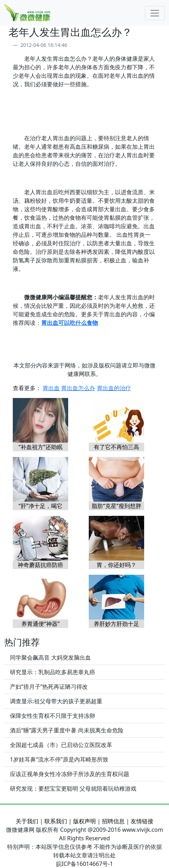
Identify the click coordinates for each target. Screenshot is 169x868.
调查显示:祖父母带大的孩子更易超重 (56, 701)
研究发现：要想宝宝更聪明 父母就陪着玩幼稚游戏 (73, 788)
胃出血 (51, 388)
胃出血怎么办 (78, 388)
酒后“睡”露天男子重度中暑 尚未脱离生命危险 (67, 730)
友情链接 (142, 821)
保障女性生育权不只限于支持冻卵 (53, 716)
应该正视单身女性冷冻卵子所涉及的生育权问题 (70, 774)
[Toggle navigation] (155, 13)
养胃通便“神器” (40, 624)
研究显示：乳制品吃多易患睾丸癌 (53, 672)
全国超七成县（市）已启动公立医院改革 (61, 745)
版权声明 (84, 821)
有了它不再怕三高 (116, 447)
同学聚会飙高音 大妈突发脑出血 (50, 657)
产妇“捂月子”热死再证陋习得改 (49, 687)
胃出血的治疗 (114, 388)
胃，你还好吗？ (116, 565)
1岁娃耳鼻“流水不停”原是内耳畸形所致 (59, 759)
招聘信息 (113, 821)
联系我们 (56, 821)
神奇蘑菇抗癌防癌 (40, 565)
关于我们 (27, 821)
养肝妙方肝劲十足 (116, 624)
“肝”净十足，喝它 (40, 506)
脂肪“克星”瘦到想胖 (116, 506)
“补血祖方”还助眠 (40, 447)
